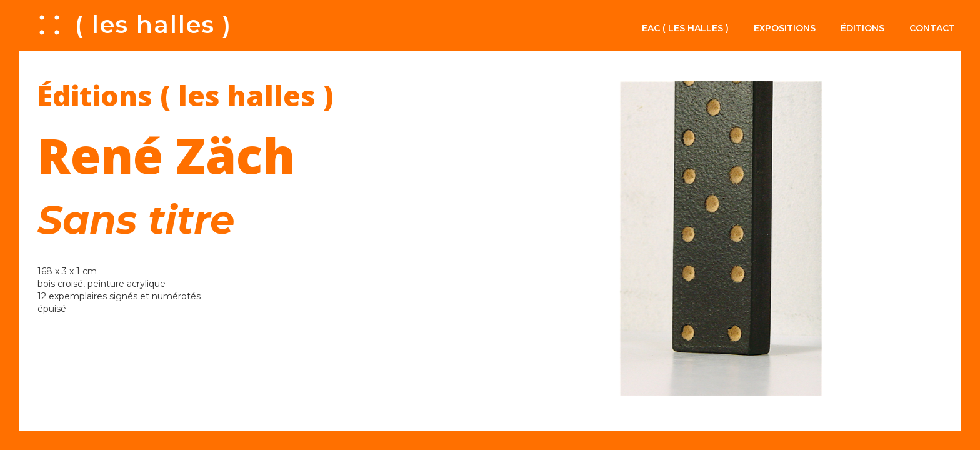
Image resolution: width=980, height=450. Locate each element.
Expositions (785, 28)
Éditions (862, 28)
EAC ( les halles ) (685, 28)
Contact (932, 28)
